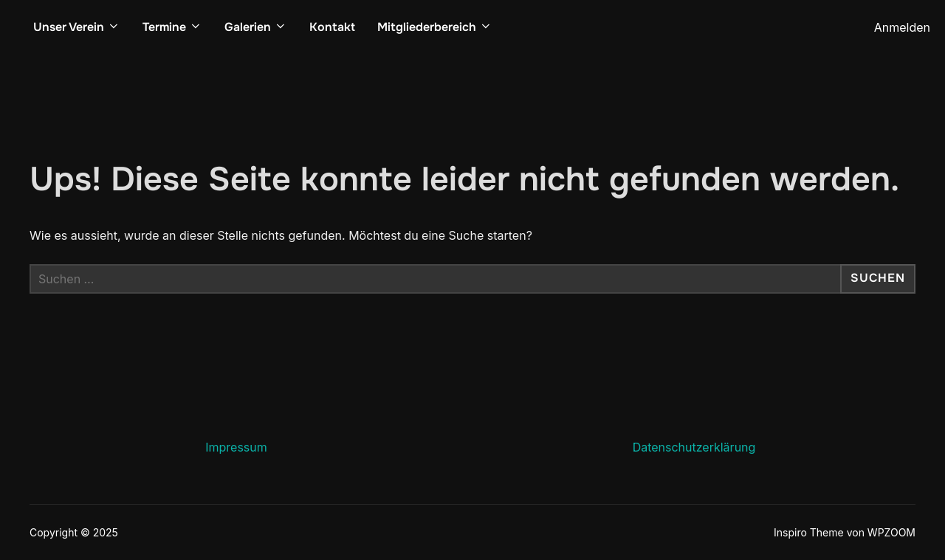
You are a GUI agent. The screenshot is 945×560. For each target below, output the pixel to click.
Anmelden (902, 27)
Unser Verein (77, 27)
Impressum (236, 447)
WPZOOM (891, 532)
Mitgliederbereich (435, 27)
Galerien (256, 27)
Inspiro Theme (809, 532)
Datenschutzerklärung (694, 447)
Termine (172, 27)
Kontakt (332, 27)
